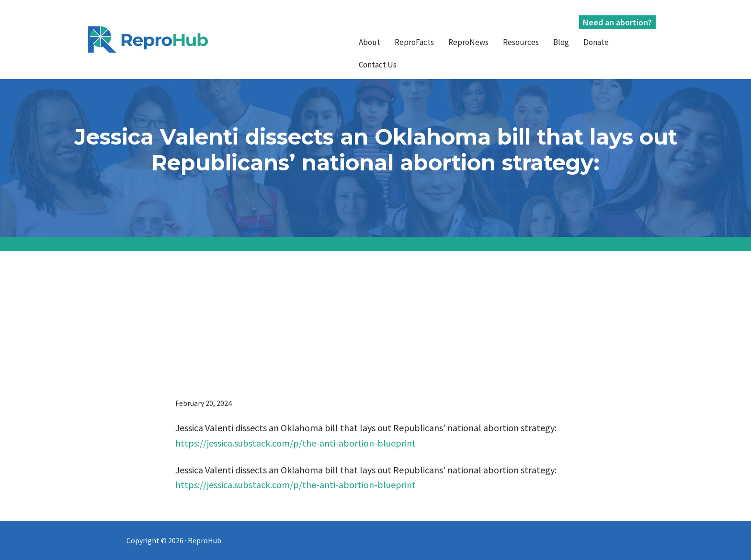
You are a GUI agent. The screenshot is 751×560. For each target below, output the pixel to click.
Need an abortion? (617, 22)
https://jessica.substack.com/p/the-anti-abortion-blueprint (296, 443)
